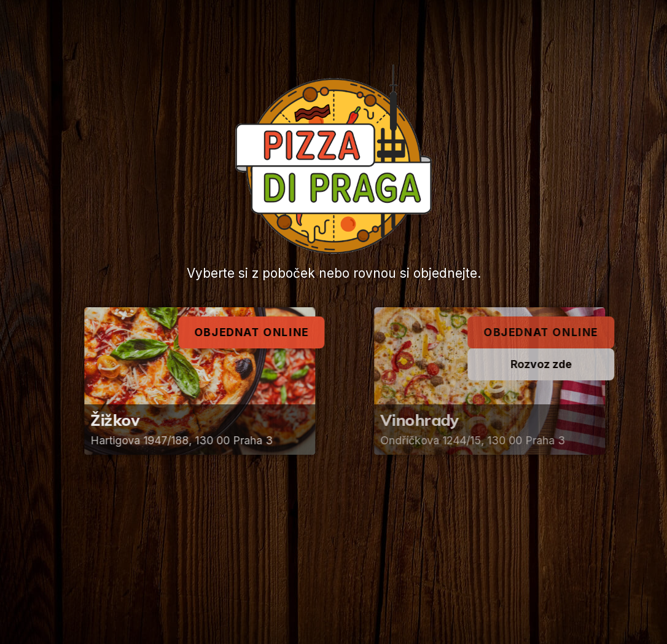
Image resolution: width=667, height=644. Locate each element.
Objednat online (255, 332)
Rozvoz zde (548, 364)
